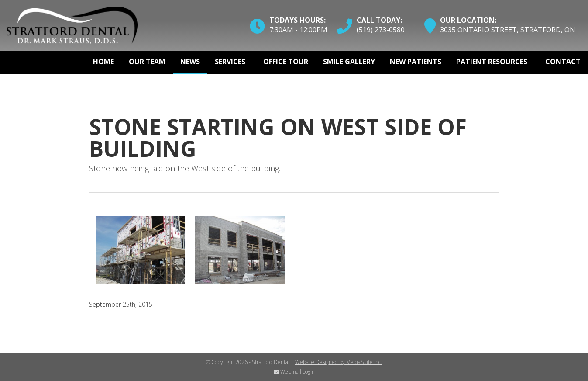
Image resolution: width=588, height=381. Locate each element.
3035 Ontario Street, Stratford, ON (508, 30)
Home (103, 62)
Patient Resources (492, 62)
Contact (563, 62)
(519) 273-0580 (381, 30)
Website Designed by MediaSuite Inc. (339, 362)
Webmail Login (294, 372)
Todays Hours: (297, 20)
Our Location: (468, 20)
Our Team (147, 62)
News (190, 62)
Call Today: (379, 20)
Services (230, 62)
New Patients (416, 62)
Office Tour (286, 62)
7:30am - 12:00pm (298, 30)
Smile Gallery (349, 62)
